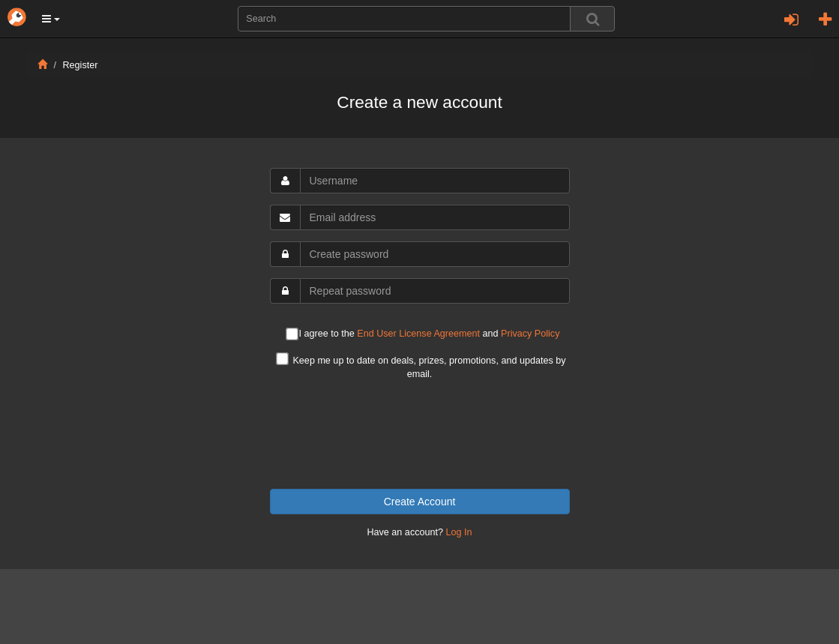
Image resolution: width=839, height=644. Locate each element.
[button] (51, 19)
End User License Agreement (418, 334)
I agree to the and (423, 335)
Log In (459, 532)
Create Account (420, 502)
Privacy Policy (530, 334)
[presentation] (420, 435)
